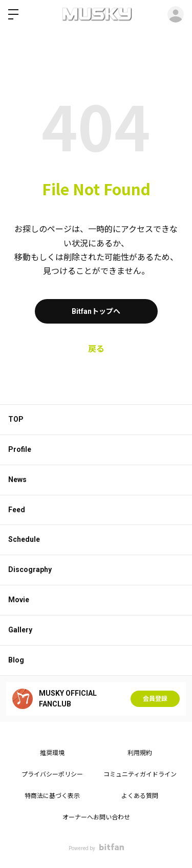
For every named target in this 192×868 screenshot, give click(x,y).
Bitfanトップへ (96, 311)
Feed (17, 510)
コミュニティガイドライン (140, 774)
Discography (30, 569)
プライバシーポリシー (52, 774)
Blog (16, 660)
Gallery (20, 630)
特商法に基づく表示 (52, 796)
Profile (20, 449)
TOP (16, 419)
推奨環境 (52, 753)
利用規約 (140, 753)
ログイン (176, 14)
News (17, 479)
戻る (96, 349)
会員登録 (155, 699)
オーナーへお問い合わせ (96, 817)
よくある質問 (140, 796)
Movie (19, 600)
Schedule (24, 539)
